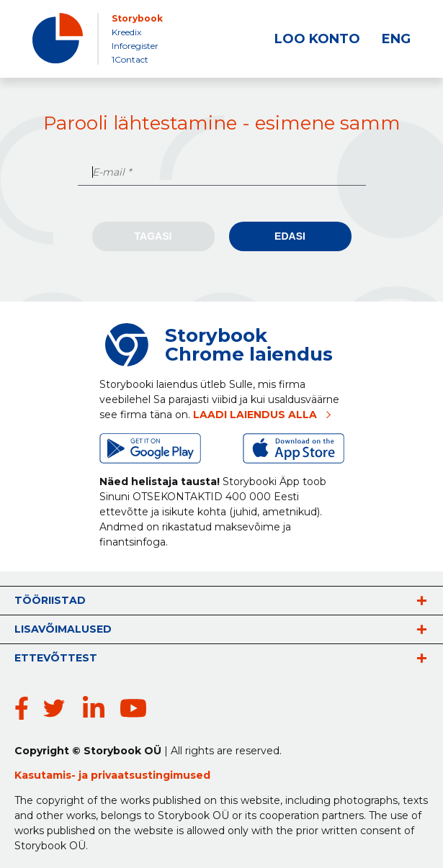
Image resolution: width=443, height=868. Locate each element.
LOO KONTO (317, 39)
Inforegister (135, 46)
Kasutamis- (46, 775)
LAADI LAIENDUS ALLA (255, 415)
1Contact (130, 59)
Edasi (290, 236)
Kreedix (126, 32)
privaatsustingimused (151, 775)
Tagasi (153, 236)
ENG (396, 39)
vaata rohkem (421, 600)
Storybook (137, 18)
